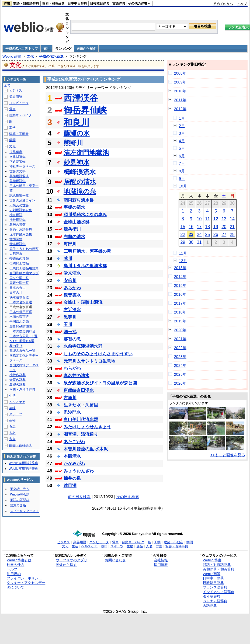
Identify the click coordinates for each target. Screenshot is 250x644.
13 (224, 219)
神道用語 (16, 215)
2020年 (180, 330)
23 (191, 234)
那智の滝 (72, 339)
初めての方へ (223, 4)
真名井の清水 (77, 376)
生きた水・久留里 (81, 405)
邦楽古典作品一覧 (22, 351)
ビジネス (16, 90)
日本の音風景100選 (23, 336)
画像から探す (86, 49)
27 (224, 234)
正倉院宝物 (18, 162)
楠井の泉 (72, 478)
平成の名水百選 (51, 56)
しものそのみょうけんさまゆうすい (98, 354)
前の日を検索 (79, 497)
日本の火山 (18, 288)
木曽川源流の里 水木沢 (86, 449)
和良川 (77, 122)
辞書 (7, 4)
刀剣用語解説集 (21, 210)
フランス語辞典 (215, 587)
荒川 (68, 258)
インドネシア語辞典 (219, 592)
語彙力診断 (18, 505)
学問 (12, 140)
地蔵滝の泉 (80, 191)
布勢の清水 (74, 237)
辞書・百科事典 (20, 445)
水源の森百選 (19, 317)
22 (183, 234)
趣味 (12, 408)
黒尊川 (70, 317)
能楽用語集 (18, 244)
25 (207, 234)
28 (232, 234)
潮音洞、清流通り (81, 434)
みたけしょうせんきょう (87, 427)
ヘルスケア (17, 402)
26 (216, 234)
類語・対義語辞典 (26, 4)
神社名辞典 (18, 375)
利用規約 (14, 574)
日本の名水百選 (21, 302)
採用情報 (161, 565)
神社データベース (22, 166)
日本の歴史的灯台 (22, 331)
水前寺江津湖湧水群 (83, 346)
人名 (12, 433)
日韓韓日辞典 (100, 4)
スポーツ (16, 414)
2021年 (180, 339)
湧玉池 (70, 332)
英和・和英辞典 (53, 4)
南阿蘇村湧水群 (79, 200)
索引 (46, 49)
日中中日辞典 (77, 4)
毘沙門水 (72, 412)
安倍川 (70, 281)
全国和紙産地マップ (24, 273)
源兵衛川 (72, 229)
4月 (182, 141)
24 (199, 234)
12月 (183, 261)
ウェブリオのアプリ (72, 560)
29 (183, 242)
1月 (182, 118)
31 (199, 242)
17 (199, 227)
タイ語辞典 (212, 596)
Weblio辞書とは (19, 560)
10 (199, 219)
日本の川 (16, 293)
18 (207, 227)
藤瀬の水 (77, 133)
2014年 (180, 277)
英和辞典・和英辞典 (219, 569)
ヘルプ (242, 4)
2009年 (180, 82)
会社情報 (161, 560)
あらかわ (72, 288)
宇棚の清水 (74, 207)
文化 (30, 56)
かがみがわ (74, 463)
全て (7, 85)
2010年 (180, 91)
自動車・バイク (20, 115)
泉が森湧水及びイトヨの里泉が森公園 (100, 383)
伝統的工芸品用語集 (24, 268)
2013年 (180, 268)
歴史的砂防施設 (21, 326)
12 (216, 219)
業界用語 (16, 97)
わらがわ (72, 368)
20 (224, 227)
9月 (182, 179)
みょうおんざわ (79, 471)
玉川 (68, 324)
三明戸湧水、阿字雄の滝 (87, 251)
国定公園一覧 (19, 283)
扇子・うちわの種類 (24, 249)
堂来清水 (72, 273)
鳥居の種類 (18, 225)
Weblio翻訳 (212, 574)
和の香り (16, 346)
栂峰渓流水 (80, 172)
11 (207, 219)
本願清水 (72, 456)
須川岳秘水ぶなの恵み (85, 215)
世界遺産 (16, 152)
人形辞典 (16, 254)
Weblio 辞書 (12, 56)
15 (183, 227)
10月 (183, 186)
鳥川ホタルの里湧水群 (85, 266)
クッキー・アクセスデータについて (26, 585)
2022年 (180, 348)
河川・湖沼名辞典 (22, 389)
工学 (12, 128)
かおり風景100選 (22, 341)
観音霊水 (72, 295)
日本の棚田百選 (21, 312)
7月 (182, 163)
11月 (183, 253)
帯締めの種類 (19, 259)
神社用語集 (18, 220)
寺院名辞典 (18, 380)
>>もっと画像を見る (228, 455)
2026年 (180, 383)
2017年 (180, 303)
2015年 (180, 286)
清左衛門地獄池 (86, 153)
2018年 (180, 312)
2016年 (180, 294)
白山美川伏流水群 (81, 420)
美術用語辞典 (19, 176)
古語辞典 (119, 4)
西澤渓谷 (81, 98)
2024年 (180, 365)
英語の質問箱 (20, 500)
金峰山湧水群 (77, 222)
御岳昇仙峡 (85, 110)
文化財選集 (18, 157)
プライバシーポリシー (24, 578)
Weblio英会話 (20, 495)
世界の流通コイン (22, 200)
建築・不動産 (19, 134)
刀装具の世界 (19, 205)
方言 (12, 439)
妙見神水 (77, 162)
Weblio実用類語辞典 (23, 463)
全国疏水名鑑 (19, 322)
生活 (12, 396)
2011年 (180, 100)
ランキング (63, 49)
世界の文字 (18, 171)
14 (232, 219)
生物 (12, 420)
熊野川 (73, 143)
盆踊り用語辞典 (21, 229)
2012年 (180, 109)
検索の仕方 (15, 565)
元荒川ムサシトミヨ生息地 (89, 361)
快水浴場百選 (19, 297)
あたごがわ (74, 442)
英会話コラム (20, 489)
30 (191, 242)
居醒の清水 (80, 182)
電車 (12, 109)
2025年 (180, 374)
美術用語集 (18, 181)
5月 (182, 148)
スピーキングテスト (25, 511)
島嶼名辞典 (18, 385)
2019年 (180, 321)
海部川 (70, 244)
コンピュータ (19, 103)
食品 (12, 427)
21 (232, 227)
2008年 (180, 73)
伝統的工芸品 (19, 263)
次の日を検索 (128, 497)
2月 (182, 126)
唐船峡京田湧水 (79, 390)
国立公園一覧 (19, 278)
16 (191, 227)
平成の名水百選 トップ (21, 49)
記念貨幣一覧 (19, 196)
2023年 (180, 357)
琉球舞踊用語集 (21, 234)
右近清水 (72, 310)
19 (216, 227)
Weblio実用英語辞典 (23, 469)
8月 (182, 171)
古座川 (70, 398)
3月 (182, 133)
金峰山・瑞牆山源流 (83, 302)
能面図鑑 (16, 239)
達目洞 (70, 485)
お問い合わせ (115, 560)
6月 (182, 156)
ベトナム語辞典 (215, 601)
